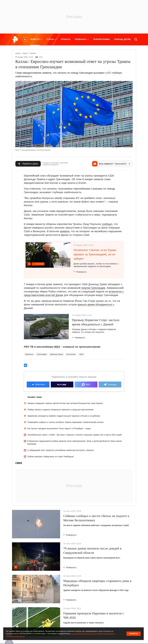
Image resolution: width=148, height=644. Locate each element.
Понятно (134, 634)
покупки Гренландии (93, 288)
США (81, 354)
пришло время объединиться (95, 304)
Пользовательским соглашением (85, 634)
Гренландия (42, 354)
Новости (25, 53)
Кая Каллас (71, 354)
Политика (33, 53)
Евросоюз (29, 354)
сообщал (107, 224)
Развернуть (80, 272)
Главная (18, 53)
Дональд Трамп (57, 354)
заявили (65, 231)
